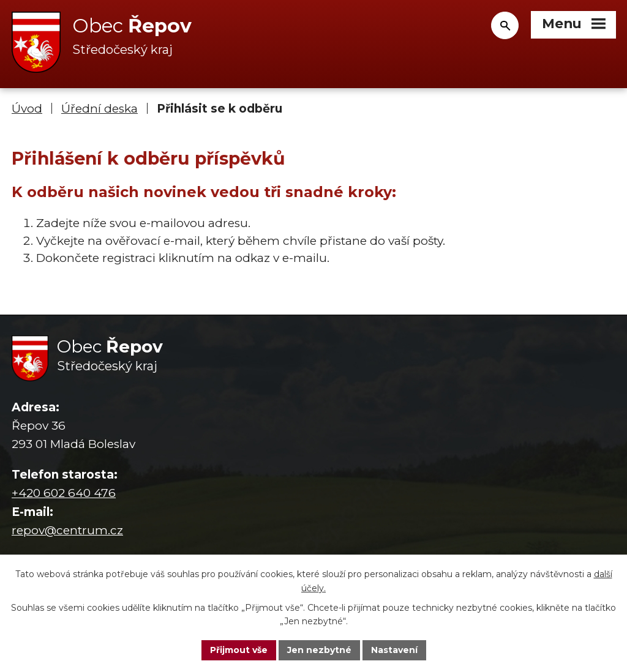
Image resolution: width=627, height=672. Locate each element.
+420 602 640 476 (64, 493)
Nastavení (394, 650)
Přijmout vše (239, 650)
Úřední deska (99, 109)
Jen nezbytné (319, 650)
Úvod (27, 109)
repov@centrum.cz (67, 530)
